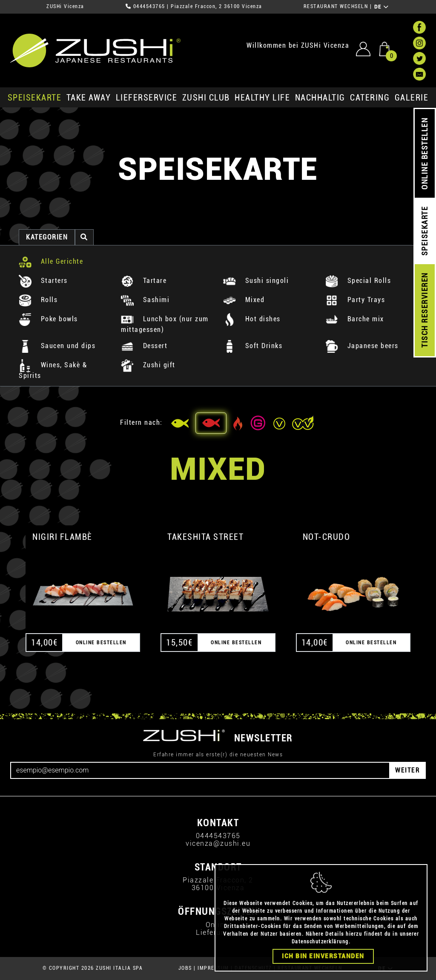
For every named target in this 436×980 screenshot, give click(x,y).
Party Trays (355, 300)
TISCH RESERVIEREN (425, 310)
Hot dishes (252, 319)
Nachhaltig (320, 98)
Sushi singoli (256, 281)
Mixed (244, 300)
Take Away (89, 98)
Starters (43, 281)
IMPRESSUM (213, 968)
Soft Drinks (253, 346)
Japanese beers (362, 346)
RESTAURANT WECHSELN (336, 6)
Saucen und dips (57, 346)
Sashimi (145, 300)
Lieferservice (147, 98)
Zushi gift (148, 365)
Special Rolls (358, 281)
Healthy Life (262, 98)
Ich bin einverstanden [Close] (323, 970)
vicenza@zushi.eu (218, 843)
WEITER (407, 770)
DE (382, 7)
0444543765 (149, 6)
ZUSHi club (206, 98)
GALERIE (412, 98)
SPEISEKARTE (35, 98)
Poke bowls (48, 319)
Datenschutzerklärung (320, 956)
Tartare (144, 281)
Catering (370, 98)
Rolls (38, 300)
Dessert (144, 346)
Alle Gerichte (51, 261)
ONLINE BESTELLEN (425, 154)
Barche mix (355, 319)
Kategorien (47, 237)
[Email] (200, 770)
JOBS (185, 968)
